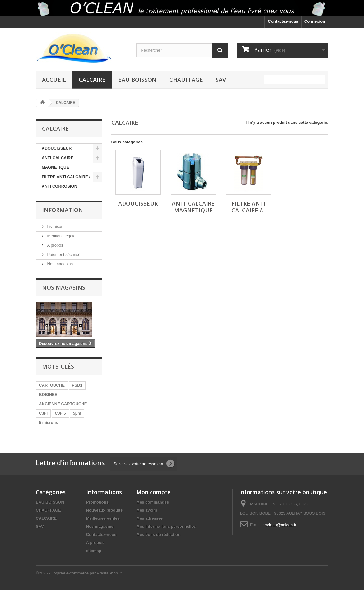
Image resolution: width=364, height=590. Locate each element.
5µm (77, 413)
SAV (221, 80)
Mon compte (154, 492)
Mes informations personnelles (166, 526)
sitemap (94, 551)
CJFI (43, 413)
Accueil (54, 80)
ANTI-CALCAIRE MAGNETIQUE (58, 163)
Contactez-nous (283, 21)
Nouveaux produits (105, 510)
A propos (55, 245)
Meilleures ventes (103, 518)
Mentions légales (62, 236)
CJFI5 (60, 413)
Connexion (315, 21)
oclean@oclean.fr (280, 525)
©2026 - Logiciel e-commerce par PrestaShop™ (79, 573)
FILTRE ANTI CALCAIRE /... (249, 207)
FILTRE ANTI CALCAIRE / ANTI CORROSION (66, 181)
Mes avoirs (147, 510)
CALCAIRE (92, 80)
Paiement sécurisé (63, 255)
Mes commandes (153, 502)
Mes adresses (149, 518)
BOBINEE (48, 395)
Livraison (55, 227)
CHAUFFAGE (186, 80)
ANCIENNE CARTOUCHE (63, 404)
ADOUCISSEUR (57, 148)
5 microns (48, 423)
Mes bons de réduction (158, 534)
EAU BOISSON (137, 80)
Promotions (97, 502)
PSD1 (77, 385)
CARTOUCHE (52, 385)
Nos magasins (59, 264)
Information (63, 210)
